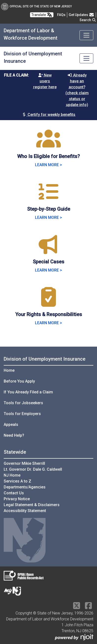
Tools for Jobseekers (23, 403)
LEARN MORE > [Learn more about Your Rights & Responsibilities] (48, 323)
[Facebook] (88, 607)
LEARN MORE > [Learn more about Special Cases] (48, 270)
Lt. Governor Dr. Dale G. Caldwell (33, 469)
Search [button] (88, 20)
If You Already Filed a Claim (28, 392)
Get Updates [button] (81, 15)
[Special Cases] (48, 250)
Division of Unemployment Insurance (33, 57)
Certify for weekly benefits (48, 115)
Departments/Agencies (25, 487)
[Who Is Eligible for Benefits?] (48, 145)
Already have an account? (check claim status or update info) (77, 90)
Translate (42, 15)
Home (9, 370)
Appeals (11, 425)
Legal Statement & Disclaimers (32, 505)
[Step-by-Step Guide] (48, 198)
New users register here (45, 81)
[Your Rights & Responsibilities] (48, 303)
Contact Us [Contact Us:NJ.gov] (14, 493)
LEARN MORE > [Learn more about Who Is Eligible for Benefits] (48, 165)
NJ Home (12, 475)
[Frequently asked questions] (61, 15)
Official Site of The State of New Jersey (36, 6)
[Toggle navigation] (86, 35)
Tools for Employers (22, 414)
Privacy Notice (17, 499)
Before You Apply (19, 381)
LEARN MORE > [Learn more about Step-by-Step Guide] (48, 217)
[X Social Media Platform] (77, 607)
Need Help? (14, 435)
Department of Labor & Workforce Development (31, 34)
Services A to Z (17, 481)
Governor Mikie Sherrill (24, 463)
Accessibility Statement (25, 511)
